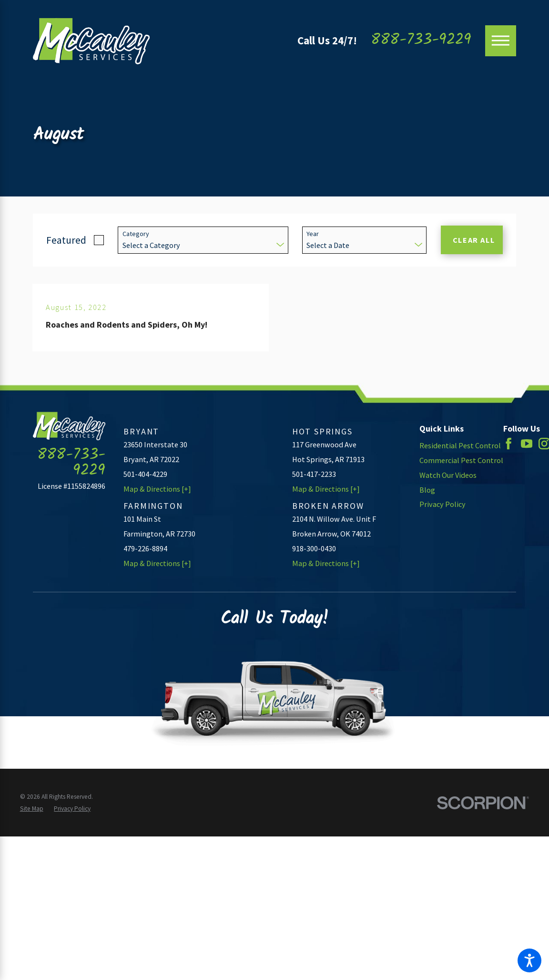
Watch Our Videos (448, 475)
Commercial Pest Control (461, 460)
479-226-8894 (145, 548)
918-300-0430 (314, 548)
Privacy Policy (442, 504)
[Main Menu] (501, 41)
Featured (66, 240)
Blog (427, 490)
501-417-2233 (314, 474)
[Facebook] (508, 444)
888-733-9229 (421, 41)
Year (313, 234)
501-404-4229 (145, 474)
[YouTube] (527, 444)
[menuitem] (461, 446)
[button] (529, 960)
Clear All (474, 240)
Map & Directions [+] (157, 489)
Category (136, 234)
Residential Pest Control (460, 445)
